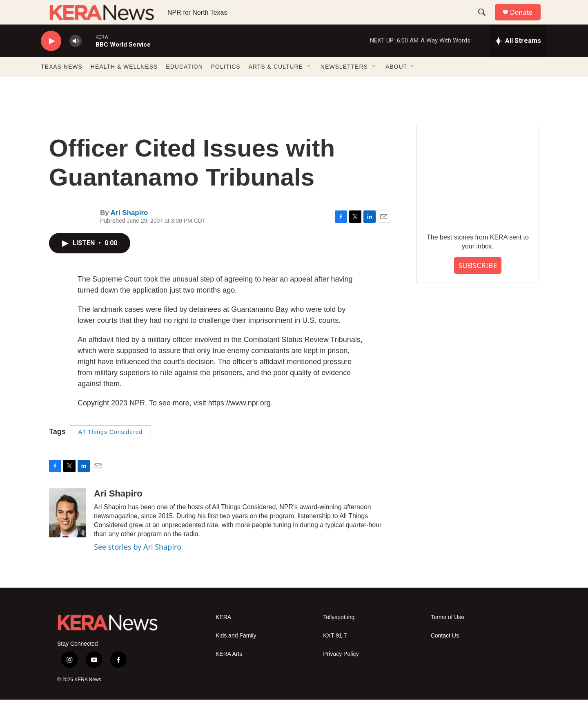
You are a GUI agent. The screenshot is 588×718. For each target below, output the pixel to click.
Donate (526, 21)
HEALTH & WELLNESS (124, 85)
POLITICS (226, 85)
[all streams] (518, 59)
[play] (51, 59)
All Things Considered (111, 450)
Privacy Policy (341, 672)
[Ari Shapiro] (67, 531)
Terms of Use (448, 636)
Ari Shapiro (129, 231)
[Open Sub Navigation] (309, 85)
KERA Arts (229, 672)
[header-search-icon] (486, 22)
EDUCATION (184, 85)
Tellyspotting (339, 636)
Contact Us (445, 654)
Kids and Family (236, 654)
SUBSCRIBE (478, 284)
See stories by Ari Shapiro (138, 565)
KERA (223, 636)
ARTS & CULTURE (276, 85)
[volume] (76, 59)
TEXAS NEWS (62, 85)
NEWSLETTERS (344, 85)
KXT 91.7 (335, 654)
